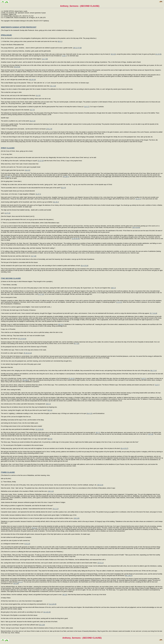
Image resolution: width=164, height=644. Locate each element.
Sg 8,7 (157, 385)
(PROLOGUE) (6, 35)
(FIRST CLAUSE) (8, 148)
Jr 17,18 (41, 294)
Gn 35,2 (56, 202)
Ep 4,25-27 (124, 448)
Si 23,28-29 (39, 429)
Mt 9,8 (65, 595)
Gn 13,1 (138, 199)
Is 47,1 (38, 194)
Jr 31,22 (119, 302)
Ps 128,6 (26, 380)
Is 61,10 (27, 544)
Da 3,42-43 (47, 612)
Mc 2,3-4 (153, 371)
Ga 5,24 (16, 583)
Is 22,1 (144, 378)
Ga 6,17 (87, 107)
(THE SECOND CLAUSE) (11, 278)
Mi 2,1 (98, 433)
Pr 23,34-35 (22, 339)
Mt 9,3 (48, 404)
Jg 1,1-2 (56, 509)
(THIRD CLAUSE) (8, 472)
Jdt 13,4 (61, 324)
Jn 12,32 (41, 161)
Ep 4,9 (63, 188)
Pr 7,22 (76, 344)
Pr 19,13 (71, 378)
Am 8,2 (28, 170)
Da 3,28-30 (52, 604)
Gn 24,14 (32, 80)
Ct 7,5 (32, 110)
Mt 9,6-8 (100, 485)
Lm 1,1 (20, 582)
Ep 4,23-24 (84, 266)
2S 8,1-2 (100, 563)
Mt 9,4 (50, 410)
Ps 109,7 (66, 177)
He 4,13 (89, 413)
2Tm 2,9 (49, 129)
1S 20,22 (17, 67)
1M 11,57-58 (77, 48)
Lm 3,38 (45, 59)
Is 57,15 (7, 213)
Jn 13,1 (8, 177)
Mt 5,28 (151, 434)
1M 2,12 (51, 491)
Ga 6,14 (32, 121)
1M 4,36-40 (136, 227)
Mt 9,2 (113, 288)
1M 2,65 (76, 518)
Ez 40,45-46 (76, 239)
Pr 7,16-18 (153, 313)
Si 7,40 (34, 256)
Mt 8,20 (113, 54)
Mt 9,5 (50, 439)
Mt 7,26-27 (129, 576)
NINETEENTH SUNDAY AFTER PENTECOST (19, 27)
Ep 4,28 (42, 625)
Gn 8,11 (34, 528)
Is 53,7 (64, 56)
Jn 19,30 (158, 54)
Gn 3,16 (53, 86)
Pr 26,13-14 (28, 353)
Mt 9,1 (60, 41)
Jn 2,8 (38, 96)
